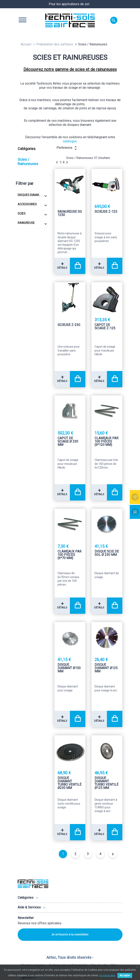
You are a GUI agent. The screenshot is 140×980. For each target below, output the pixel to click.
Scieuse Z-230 (69, 325)
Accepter (125, 975)
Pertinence (67, 148)
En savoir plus (107, 975)
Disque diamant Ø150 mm (69, 668)
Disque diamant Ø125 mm (106, 668)
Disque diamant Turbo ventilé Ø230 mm (69, 783)
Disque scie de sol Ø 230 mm (107, 553)
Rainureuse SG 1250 (70, 213)
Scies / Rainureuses (28, 162)
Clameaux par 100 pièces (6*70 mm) (69, 555)
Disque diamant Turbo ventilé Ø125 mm (106, 783)
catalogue (70, 141)
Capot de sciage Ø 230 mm (68, 442)
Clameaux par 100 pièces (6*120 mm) (106, 442)
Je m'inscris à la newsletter (70, 934)
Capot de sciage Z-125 (105, 327)
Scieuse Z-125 (106, 212)
